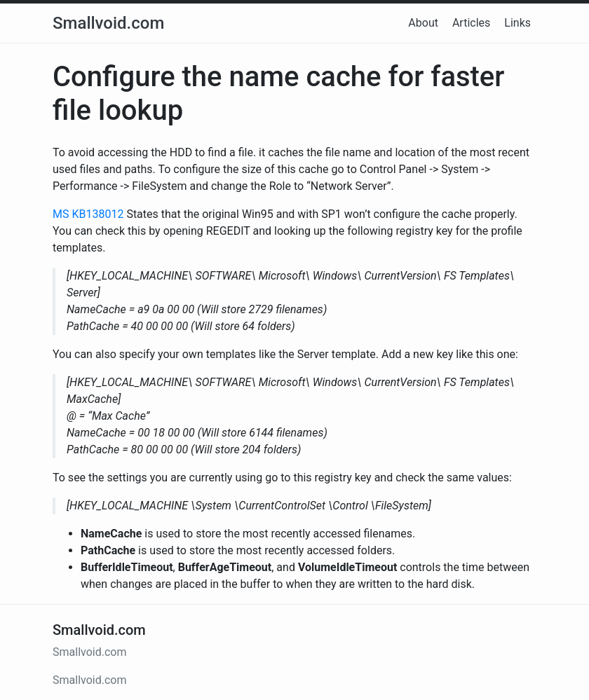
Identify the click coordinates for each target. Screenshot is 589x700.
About (423, 23)
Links (517, 23)
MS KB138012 (88, 214)
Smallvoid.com (108, 23)
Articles (471, 23)
